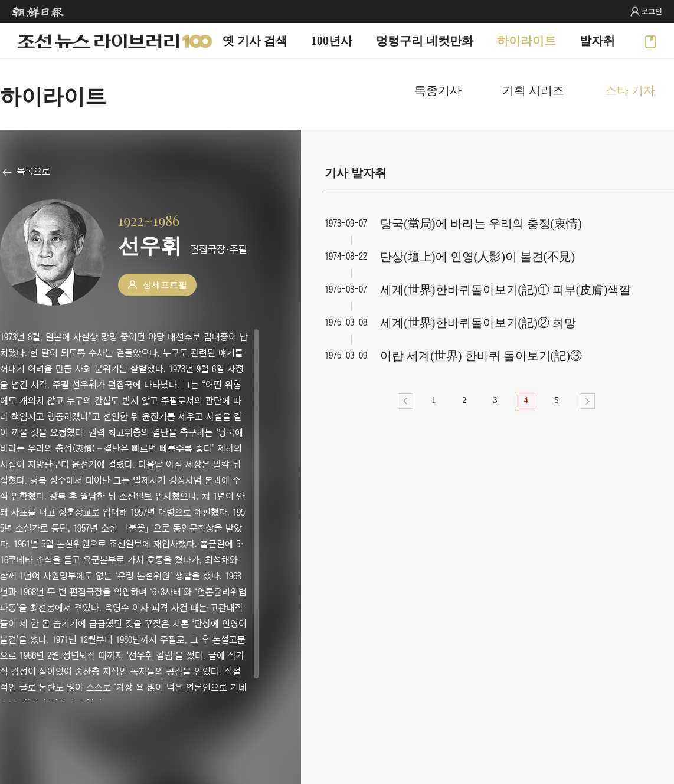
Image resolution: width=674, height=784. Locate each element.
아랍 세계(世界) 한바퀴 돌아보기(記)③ (481, 356)
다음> (587, 401)
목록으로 (34, 171)
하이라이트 (526, 41)
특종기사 (438, 90)
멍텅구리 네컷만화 (425, 41)
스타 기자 (630, 90)
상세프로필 (165, 285)
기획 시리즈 (533, 90)
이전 (405, 401)
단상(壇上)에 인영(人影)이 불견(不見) (477, 257)
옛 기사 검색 (255, 41)
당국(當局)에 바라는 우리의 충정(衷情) (481, 224)
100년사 (332, 41)
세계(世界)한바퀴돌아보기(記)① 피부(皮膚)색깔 (505, 290)
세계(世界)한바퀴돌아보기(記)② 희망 (478, 323)
